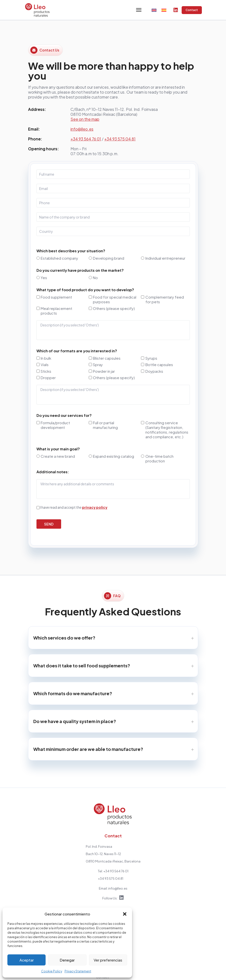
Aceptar (27, 960)
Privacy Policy (171, 901)
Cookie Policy (52, 971)
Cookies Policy (191, 971)
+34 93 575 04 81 (120, 139)
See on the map (85, 119)
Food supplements (64, 897)
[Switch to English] (154, 10)
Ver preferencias (108, 960)
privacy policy (95, 507)
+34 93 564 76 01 (86, 139)
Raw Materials (60, 905)
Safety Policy (216, 971)
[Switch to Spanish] (164, 10)
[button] (125, 914)
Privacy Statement (78, 971)
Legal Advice (168, 971)
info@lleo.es (82, 129)
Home (54, 890)
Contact (192, 10)
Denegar (67, 960)
